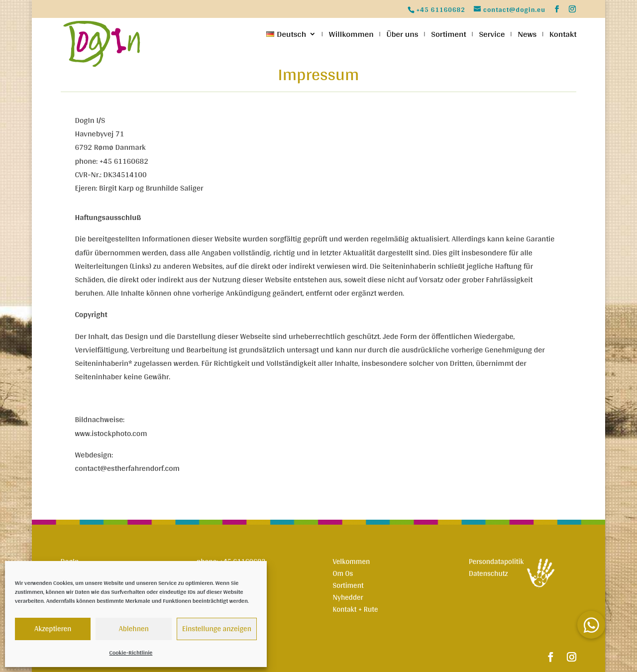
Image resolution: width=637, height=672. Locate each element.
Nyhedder (348, 597)
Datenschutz (488, 573)
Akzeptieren (53, 628)
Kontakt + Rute (355, 609)
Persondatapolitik (496, 561)
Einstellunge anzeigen (217, 628)
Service (492, 36)
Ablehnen (134, 628)
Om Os (343, 573)
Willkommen (351, 36)
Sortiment (448, 36)
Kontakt (563, 36)
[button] (591, 625)
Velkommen (351, 561)
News (527, 36)
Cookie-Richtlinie (131, 653)
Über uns (402, 36)
